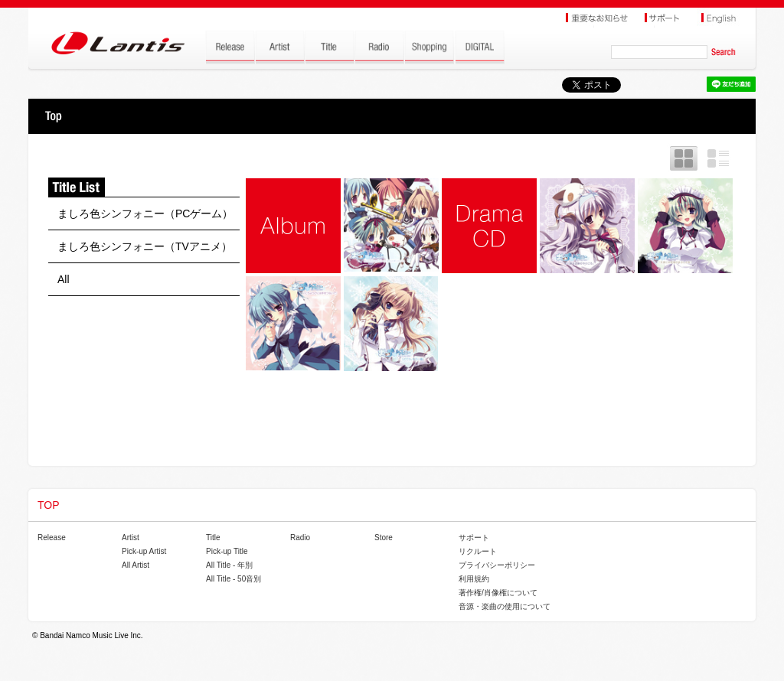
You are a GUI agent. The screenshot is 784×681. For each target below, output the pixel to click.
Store (384, 538)
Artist (131, 538)
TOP (53, 116)
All (64, 279)
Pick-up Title (227, 551)
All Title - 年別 (229, 565)
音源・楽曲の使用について (505, 606)
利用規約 (474, 579)
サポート (474, 538)
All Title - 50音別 (234, 579)
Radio (300, 538)
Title (213, 538)
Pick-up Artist (144, 551)
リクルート (478, 551)
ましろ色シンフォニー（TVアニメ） (145, 246)
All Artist (136, 565)
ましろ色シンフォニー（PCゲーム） (145, 213)
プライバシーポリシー (497, 565)
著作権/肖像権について (498, 593)
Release (52, 538)
